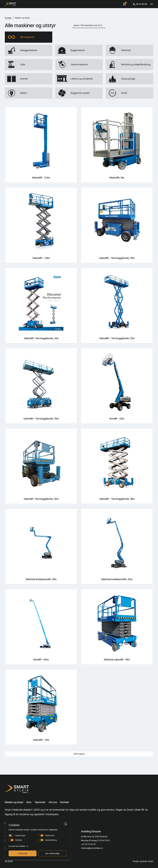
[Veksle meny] (152, 4)
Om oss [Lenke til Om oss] (53, 802)
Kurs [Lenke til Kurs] (29, 802)
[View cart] (124, 4)
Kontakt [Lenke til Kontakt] (65, 802)
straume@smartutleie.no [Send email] (92, 848)
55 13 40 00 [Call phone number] (140, 4)
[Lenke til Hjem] (21, 789)
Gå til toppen (79, 754)
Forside (8, 18)
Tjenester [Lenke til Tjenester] (40, 802)
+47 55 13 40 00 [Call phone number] (88, 844)
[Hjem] (10, 4)
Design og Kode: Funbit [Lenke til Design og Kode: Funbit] (143, 861)
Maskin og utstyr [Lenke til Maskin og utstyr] (14, 802)
